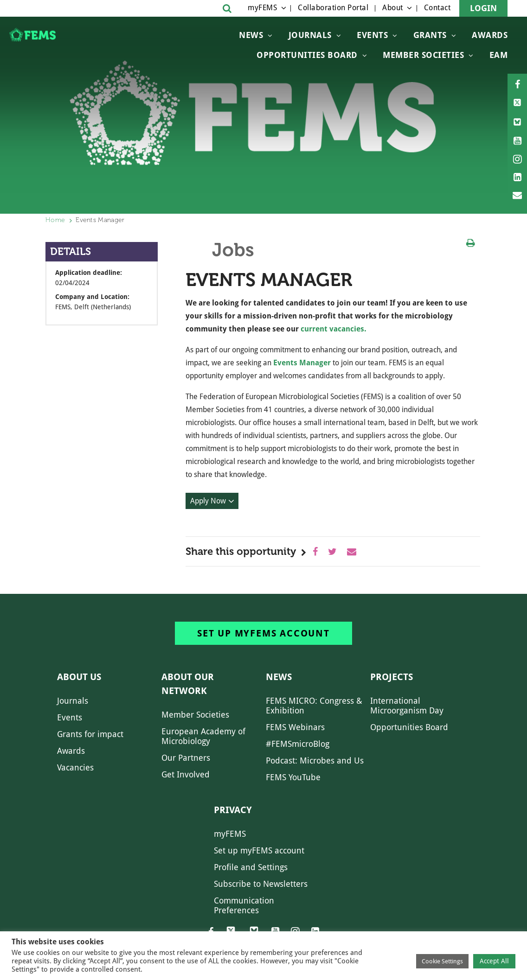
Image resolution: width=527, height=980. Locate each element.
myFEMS (262, 8)
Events (372, 35)
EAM (499, 55)
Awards (490, 35)
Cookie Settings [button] (442, 961)
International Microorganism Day (407, 706)
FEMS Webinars (295, 727)
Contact (437, 8)
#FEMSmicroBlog (298, 744)
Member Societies (423, 55)
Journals (310, 35)
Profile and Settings (251, 867)
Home (55, 220)
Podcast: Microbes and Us (315, 760)
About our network (188, 684)
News (251, 35)
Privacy (233, 810)
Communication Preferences (244, 905)
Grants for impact (90, 734)
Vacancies (75, 767)
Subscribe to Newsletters (261, 884)
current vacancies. (334, 329)
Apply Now (208, 501)
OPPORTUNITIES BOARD (307, 55)
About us (79, 677)
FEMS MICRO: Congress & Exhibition (314, 706)
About (393, 8)
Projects (392, 677)
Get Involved (186, 774)
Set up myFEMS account (263, 633)
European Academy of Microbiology (203, 736)
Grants (430, 35)
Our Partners (186, 758)
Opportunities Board (409, 727)
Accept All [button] (494, 961)
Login (483, 8)
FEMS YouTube (293, 777)
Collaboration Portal (333, 8)
